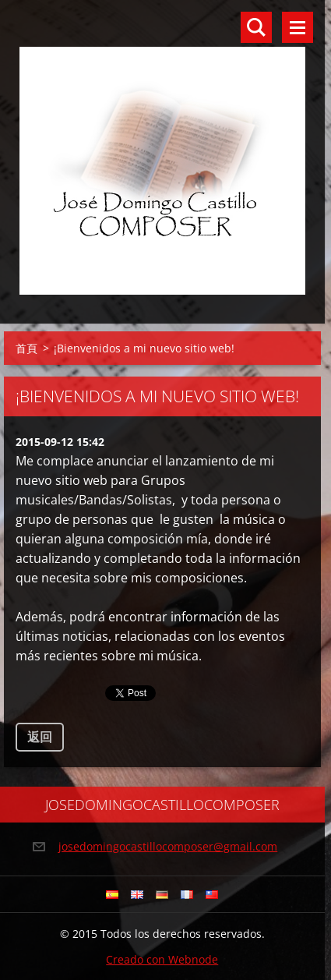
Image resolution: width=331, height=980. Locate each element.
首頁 (26, 348)
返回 (40, 737)
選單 (298, 27)
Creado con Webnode (162, 959)
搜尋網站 (256, 27)
